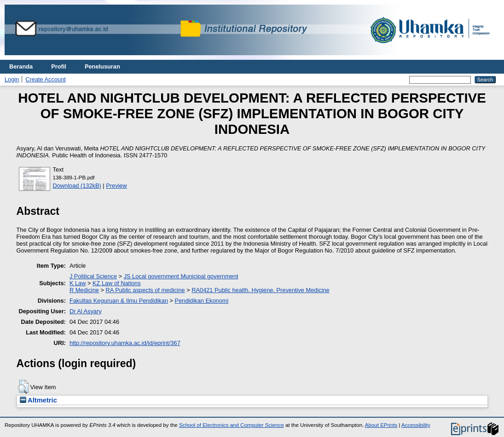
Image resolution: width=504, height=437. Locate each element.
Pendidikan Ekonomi (202, 301)
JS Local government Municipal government (181, 276)
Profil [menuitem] (59, 66)
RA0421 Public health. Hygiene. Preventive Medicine (260, 290)
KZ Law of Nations (117, 283)
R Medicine (84, 290)
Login (12, 79)
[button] (23, 387)
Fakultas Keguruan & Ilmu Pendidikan (119, 301)
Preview (116, 186)
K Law (78, 283)
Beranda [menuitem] (21, 66)
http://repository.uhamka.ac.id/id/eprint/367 (125, 343)
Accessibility (416, 425)
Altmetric (38, 400)
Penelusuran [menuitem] (102, 66)
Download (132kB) (77, 186)
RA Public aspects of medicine (145, 290)
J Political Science (93, 276)
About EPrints (381, 425)
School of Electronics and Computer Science (232, 425)
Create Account (46, 79)
